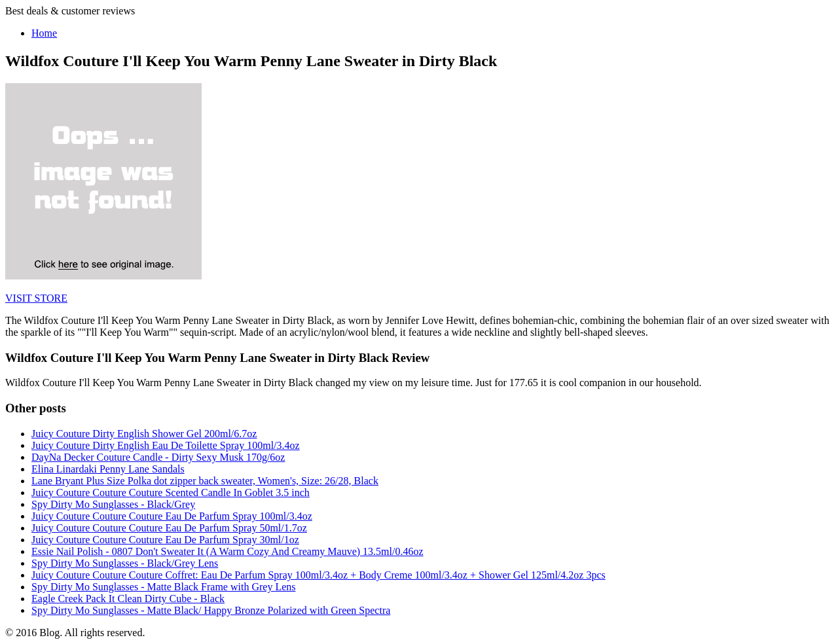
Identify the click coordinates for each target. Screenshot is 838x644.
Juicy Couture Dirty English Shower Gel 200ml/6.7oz (144, 434)
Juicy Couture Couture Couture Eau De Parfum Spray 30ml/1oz (165, 540)
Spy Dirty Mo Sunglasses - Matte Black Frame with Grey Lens (164, 587)
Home (44, 33)
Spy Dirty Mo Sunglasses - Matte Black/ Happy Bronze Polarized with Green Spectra (211, 610)
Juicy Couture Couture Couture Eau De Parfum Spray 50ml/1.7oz (169, 528)
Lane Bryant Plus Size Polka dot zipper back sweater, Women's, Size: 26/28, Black (205, 481)
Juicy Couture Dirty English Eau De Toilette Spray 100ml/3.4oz (166, 445)
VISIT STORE (36, 298)
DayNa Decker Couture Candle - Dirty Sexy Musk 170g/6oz (158, 457)
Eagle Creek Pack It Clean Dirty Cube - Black (128, 599)
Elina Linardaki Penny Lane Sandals (108, 469)
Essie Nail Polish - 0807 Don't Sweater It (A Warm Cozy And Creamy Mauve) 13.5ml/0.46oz (228, 551)
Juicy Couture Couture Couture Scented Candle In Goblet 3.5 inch (171, 492)
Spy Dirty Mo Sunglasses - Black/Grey (113, 504)
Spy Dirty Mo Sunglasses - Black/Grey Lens (125, 563)
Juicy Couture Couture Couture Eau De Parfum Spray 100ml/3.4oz (172, 516)
